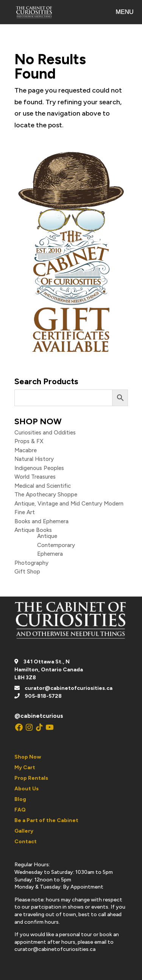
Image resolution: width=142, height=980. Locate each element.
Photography (31, 563)
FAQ (20, 810)
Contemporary (56, 545)
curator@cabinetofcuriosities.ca (69, 688)
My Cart (25, 767)
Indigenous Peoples (39, 468)
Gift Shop (27, 572)
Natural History (34, 459)
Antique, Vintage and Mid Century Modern (69, 504)
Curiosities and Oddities (45, 433)
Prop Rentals (31, 778)
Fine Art (25, 512)
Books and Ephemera (41, 521)
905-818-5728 (43, 696)
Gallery (24, 831)
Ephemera (50, 554)
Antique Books (33, 530)
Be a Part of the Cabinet (46, 820)
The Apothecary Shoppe (46, 495)
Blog (20, 799)
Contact (26, 842)
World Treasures (35, 477)
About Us (27, 789)
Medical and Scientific (43, 486)
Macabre (26, 450)
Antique (47, 536)
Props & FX (29, 441)
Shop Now (28, 757)
